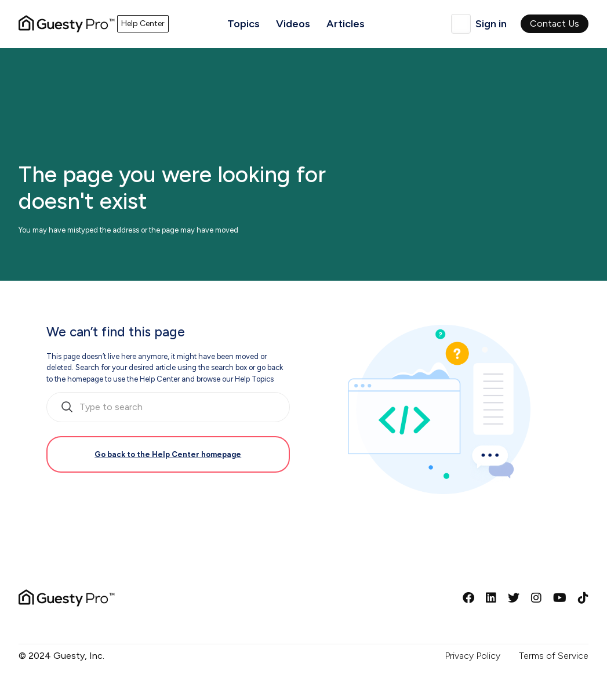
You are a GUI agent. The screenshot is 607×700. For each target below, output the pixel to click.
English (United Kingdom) (461, 24)
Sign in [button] (491, 24)
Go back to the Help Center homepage (168, 454)
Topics (243, 24)
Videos (293, 24)
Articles (346, 24)
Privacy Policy (472, 656)
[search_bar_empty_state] (168, 407)
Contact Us (555, 23)
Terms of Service (554, 656)
